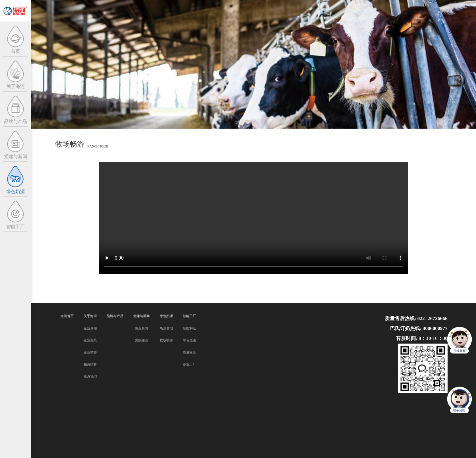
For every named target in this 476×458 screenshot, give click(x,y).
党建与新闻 (141, 316)
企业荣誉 (90, 352)
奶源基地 (166, 328)
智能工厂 (189, 316)
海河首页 (67, 316)
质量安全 (189, 352)
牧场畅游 (166, 340)
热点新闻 (141, 328)
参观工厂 (189, 364)
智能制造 (189, 328)
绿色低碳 (189, 340)
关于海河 (90, 316)
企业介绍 (90, 328)
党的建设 (141, 340)
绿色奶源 (166, 316)
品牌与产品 (115, 316)
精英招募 (90, 364)
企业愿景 (90, 340)
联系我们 (90, 376)
